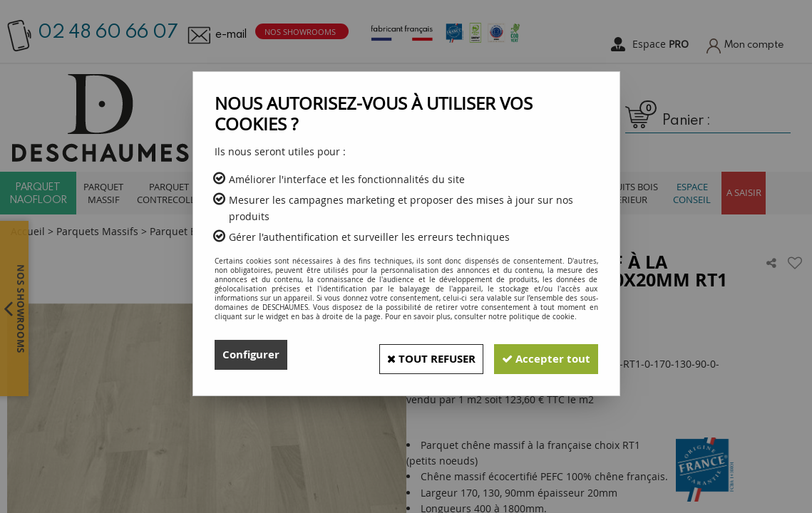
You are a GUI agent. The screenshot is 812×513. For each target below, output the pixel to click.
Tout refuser (414, 355)
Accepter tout (541, 355)
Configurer (253, 355)
